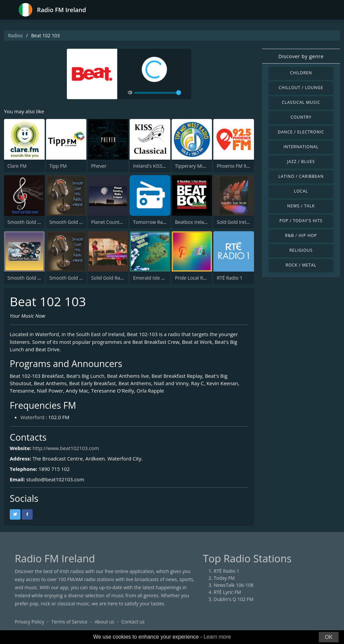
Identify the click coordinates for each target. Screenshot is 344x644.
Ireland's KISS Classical (158, 166)
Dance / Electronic (301, 132)
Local (301, 191)
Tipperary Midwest (195, 166)
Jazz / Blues (301, 162)
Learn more (217, 637)
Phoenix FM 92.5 (235, 166)
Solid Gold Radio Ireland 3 (119, 278)
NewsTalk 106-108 (233, 585)
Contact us (133, 622)
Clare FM (17, 166)
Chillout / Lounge (301, 88)
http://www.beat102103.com (66, 448)
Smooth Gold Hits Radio (75, 278)
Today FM (224, 578)
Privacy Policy (29, 622)
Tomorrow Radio (151, 222)
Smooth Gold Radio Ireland (37, 278)
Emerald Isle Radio (153, 278)
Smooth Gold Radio (29, 222)
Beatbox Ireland (192, 222)
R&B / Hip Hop (301, 235)
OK (329, 637)
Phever (99, 166)
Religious (301, 250)
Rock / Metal (301, 265)
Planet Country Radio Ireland (122, 222)
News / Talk (301, 206)
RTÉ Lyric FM (227, 592)
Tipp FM (58, 166)
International (301, 147)
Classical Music (301, 102)
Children (301, 73)
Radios (15, 35)
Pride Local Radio (194, 278)
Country (301, 117)
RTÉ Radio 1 (229, 278)
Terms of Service (70, 622)
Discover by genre (301, 56)
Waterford (32, 417)
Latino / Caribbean (301, 176)
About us (104, 622)
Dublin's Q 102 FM (233, 599)
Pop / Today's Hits (301, 221)
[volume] (158, 93)
